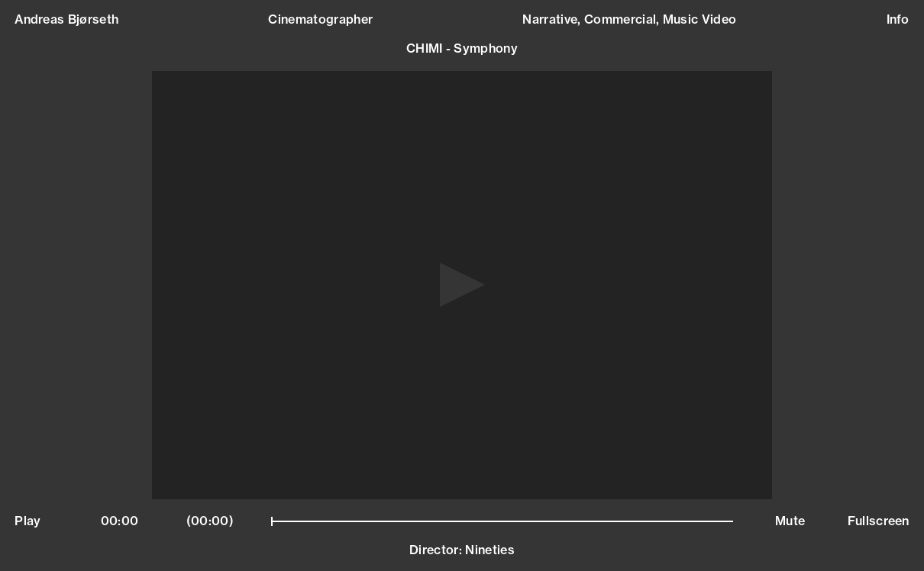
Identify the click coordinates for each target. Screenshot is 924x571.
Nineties (490, 550)
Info (898, 19)
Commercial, (624, 19)
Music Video (700, 19)
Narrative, (553, 19)
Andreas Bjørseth (66, 19)
